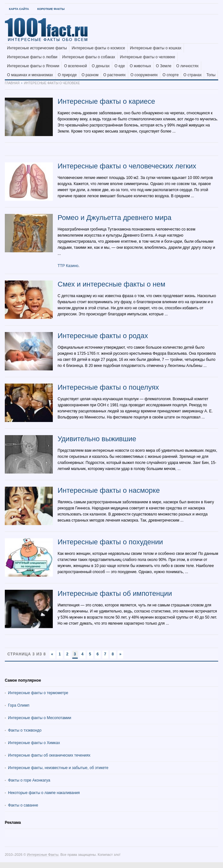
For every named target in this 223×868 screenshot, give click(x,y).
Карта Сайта (19, 9)
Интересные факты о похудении (110, 542)
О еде (120, 66)
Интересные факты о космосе (98, 48)
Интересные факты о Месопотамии (40, 718)
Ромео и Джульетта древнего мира (115, 218)
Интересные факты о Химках (34, 743)
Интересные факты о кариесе (106, 101)
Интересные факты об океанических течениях (49, 755)
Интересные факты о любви (32, 57)
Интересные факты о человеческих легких (127, 166)
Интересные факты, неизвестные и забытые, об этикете (58, 768)
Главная (12, 83)
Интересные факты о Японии (33, 66)
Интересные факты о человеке (148, 57)
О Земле (164, 66)
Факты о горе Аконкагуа (29, 780)
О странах (192, 75)
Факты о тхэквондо (25, 730)
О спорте (171, 75)
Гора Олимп (19, 705)
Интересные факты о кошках (156, 48)
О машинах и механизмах (30, 75)
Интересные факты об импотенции (115, 593)
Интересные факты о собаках (89, 57)
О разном (90, 75)
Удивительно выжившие (97, 439)
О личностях (187, 66)
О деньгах (101, 66)
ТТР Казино (68, 266)
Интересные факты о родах (103, 336)
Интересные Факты (43, 855)
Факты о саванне (23, 805)
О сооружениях (144, 75)
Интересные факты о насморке (109, 490)
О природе (67, 75)
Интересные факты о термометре (38, 693)
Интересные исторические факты (37, 48)
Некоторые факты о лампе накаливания (44, 793)
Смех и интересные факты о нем (111, 284)
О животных (140, 66)
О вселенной (76, 66)
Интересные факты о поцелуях (108, 387)
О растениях (115, 75)
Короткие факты (51, 9)
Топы (211, 75)
